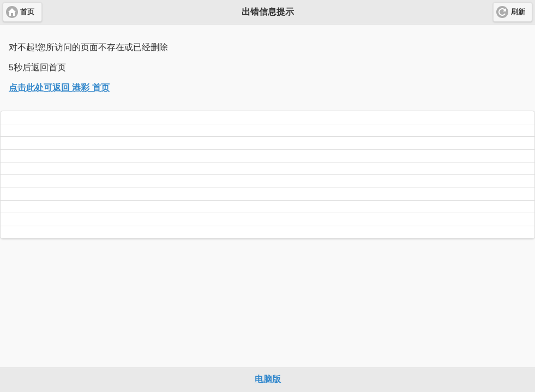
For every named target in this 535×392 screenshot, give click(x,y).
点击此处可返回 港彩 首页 (59, 88)
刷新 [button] (518, 12)
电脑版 (268, 379)
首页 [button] (27, 12)
